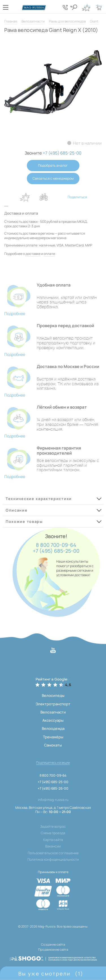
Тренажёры (53, 737)
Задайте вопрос (53, 827)
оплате (49, 254)
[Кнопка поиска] (73, 7)
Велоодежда (53, 728)
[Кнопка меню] (6, 7)
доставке (33, 254)
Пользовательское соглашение (53, 853)
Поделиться (77, 197)
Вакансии (53, 846)
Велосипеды (53, 695)
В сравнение (44, 197)
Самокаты (53, 745)
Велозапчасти (33, 21)
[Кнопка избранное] (86, 7)
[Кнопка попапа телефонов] (65, 7)
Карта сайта (53, 840)
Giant (94, 21)
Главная (11, 21)
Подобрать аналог (53, 165)
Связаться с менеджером (53, 178)
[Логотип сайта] (34, 8)
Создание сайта (53, 944)
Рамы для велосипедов (67, 21)
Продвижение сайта (53, 949)
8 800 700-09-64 (56, 545)
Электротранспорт (53, 704)
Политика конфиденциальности (53, 860)
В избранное (25, 197)
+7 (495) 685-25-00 (56, 551)
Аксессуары (53, 720)
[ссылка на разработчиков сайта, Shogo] (53, 957)
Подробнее (15, 313)
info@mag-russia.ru (53, 800)
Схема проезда (53, 833)
